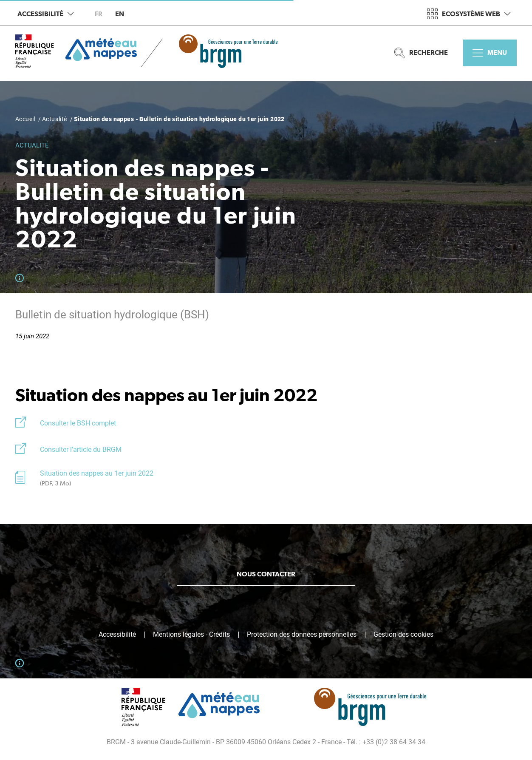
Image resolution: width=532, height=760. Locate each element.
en (120, 14)
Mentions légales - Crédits (191, 635)
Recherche (421, 53)
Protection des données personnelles (302, 635)
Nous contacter (266, 574)
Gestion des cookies (403, 635)
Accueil (25, 119)
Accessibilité (45, 14)
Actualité (55, 119)
